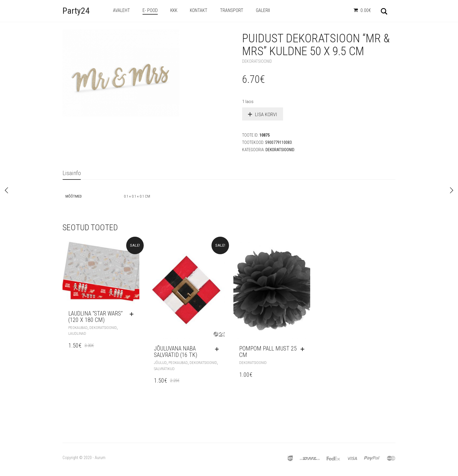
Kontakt (199, 10)
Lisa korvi (266, 114)
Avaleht (122, 10)
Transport (232, 10)
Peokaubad (78, 328)
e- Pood (150, 10)
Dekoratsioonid (257, 61)
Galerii (263, 10)
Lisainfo (72, 173)
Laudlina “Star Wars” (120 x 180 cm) (96, 317)
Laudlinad (77, 333)
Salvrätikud (164, 369)
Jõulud (160, 363)
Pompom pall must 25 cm (268, 352)
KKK (174, 10)
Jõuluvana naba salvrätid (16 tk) (176, 352)
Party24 (76, 11)
